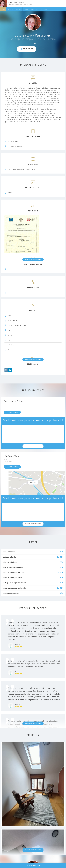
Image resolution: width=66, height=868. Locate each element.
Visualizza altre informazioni (33, 259)
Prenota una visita (33, 865)
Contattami (43, 49)
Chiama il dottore (12, 412)
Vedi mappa (33, 483)
